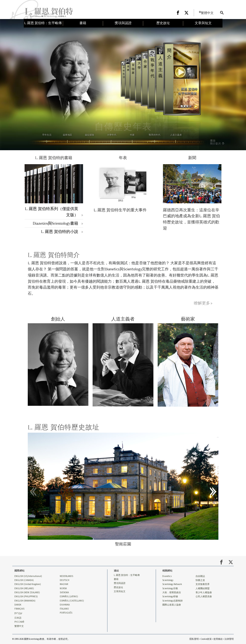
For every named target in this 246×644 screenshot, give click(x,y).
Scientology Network (172, 584)
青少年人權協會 (204, 593)
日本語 (18, 618)
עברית (18, 613)
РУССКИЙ (19, 622)
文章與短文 (120, 592)
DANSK (18, 605)
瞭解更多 (202, 303)
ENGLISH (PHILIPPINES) (26, 597)
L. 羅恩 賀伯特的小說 (60, 232)
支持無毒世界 (203, 584)
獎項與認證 (120, 583)
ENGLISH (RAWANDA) (25, 601)
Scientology (168, 580)
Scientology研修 (170, 597)
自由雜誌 (200, 576)
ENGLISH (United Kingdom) (28, 584)
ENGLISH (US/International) (28, 576)
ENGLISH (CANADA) (24, 580)
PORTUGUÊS (66, 613)
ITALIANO (64, 609)
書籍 (116, 579)
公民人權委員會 (204, 597)
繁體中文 (19, 626)
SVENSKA (64, 593)
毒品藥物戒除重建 (181, 281)
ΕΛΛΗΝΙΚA (65, 605)
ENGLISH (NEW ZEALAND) (27, 593)
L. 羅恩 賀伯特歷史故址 (64, 427)
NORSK (63, 589)
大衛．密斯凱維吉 (172, 593)
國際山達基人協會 (172, 605)
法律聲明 (229, 639)
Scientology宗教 (170, 589)
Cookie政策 (206, 639)
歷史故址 (118, 588)
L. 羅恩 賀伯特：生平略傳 (127, 575)
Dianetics (167, 576)
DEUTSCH (65, 580)
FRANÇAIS (19, 609)
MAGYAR (64, 584)
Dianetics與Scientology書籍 (56, 223)
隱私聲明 (194, 639)
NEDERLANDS (66, 576)
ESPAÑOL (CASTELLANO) (72, 601)
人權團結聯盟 (203, 589)
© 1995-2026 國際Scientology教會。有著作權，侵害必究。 (41, 639)
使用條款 (218, 639)
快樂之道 (200, 580)
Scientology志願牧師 (172, 601)
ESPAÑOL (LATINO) (69, 597)
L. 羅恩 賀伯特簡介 (54, 255)
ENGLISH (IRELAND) (24, 589)
